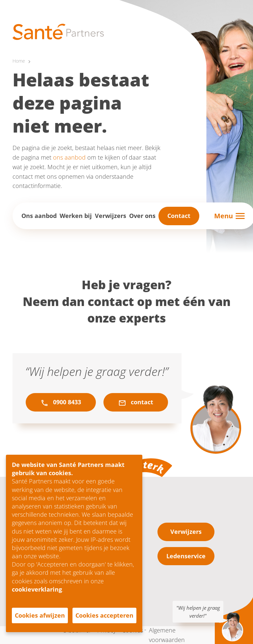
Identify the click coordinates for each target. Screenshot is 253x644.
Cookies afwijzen (40, 615)
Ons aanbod (39, 216)
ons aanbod (69, 157)
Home (19, 61)
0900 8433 (61, 402)
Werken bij (76, 216)
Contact (179, 216)
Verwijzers (111, 216)
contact (136, 402)
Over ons (142, 216)
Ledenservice (186, 556)
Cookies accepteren (104, 615)
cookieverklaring (37, 589)
